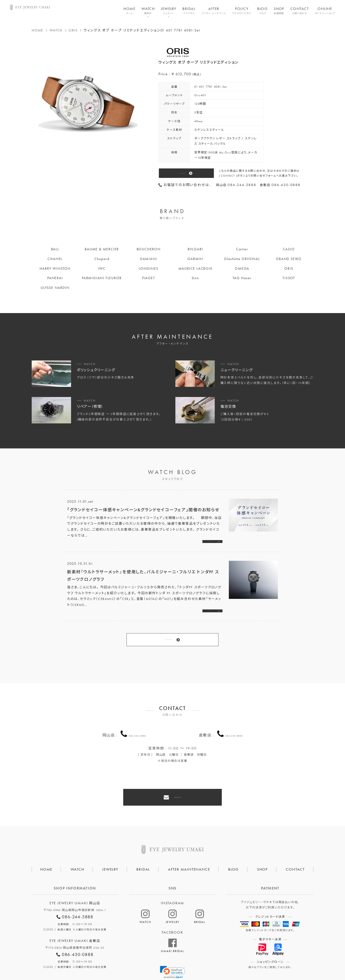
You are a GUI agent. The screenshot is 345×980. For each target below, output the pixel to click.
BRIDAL (189, 11)
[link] (172, 946)
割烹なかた (221, 961)
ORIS (73, 30)
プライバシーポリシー (151, 961)
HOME (129, 11)
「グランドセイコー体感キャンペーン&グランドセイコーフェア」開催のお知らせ (143, 510)
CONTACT (300, 11)
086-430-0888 (234, 718)
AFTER (214, 11)
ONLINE (325, 11)
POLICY (242, 11)
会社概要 (118, 961)
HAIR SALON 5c (190, 961)
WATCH (148, 11)
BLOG (262, 11)
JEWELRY (169, 11)
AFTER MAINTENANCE (189, 843)
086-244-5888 (138, 718)
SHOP (279, 11)
